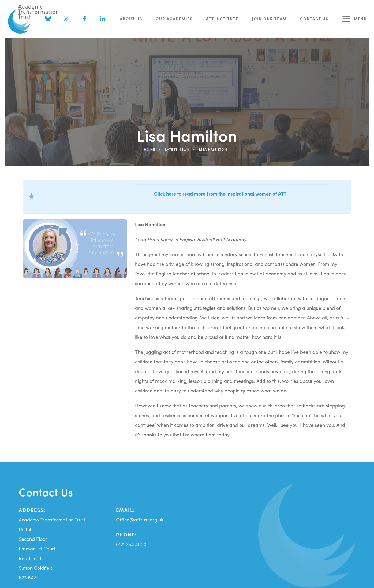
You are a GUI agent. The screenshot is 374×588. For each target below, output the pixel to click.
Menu (355, 19)
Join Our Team (269, 19)
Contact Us (314, 19)
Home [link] (149, 149)
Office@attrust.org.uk (140, 519)
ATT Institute (222, 19)
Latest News (177, 149)
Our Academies (174, 19)
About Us (131, 19)
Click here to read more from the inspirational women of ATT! (221, 194)
